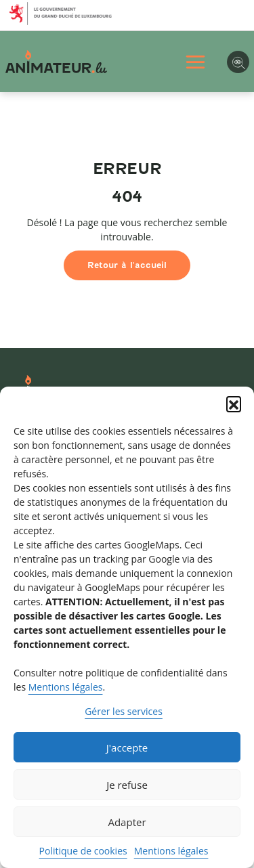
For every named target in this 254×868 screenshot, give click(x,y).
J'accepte (127, 747)
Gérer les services (124, 711)
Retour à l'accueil (127, 265)
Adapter (127, 822)
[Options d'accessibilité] (238, 62)
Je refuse (127, 785)
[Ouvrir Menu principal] (195, 62)
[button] (234, 404)
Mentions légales (66, 687)
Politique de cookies (83, 851)
